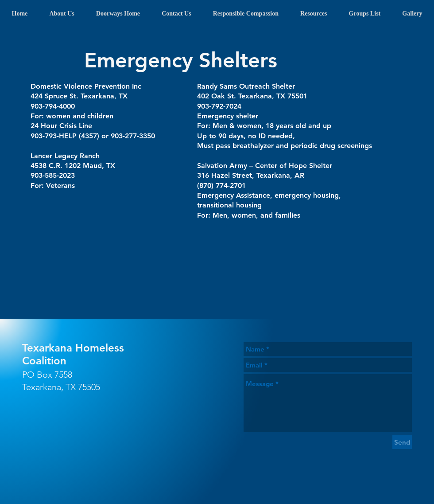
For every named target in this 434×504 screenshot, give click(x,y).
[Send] (402, 442)
